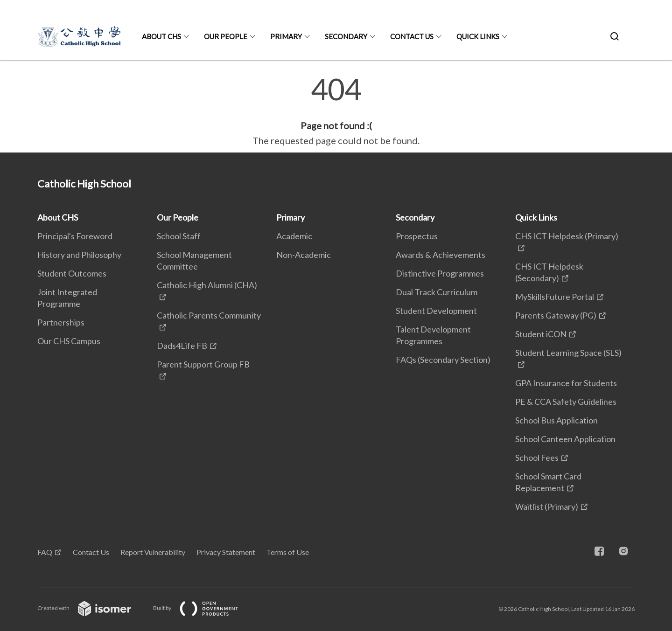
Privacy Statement (226, 552)
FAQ (45, 552)
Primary (286, 36)
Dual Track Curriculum (437, 292)
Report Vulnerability (153, 552)
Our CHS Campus (69, 341)
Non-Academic (304, 255)
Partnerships (61, 322)
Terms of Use (288, 552)
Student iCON (541, 334)
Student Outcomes (72, 273)
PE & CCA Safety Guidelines (566, 402)
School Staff (179, 236)
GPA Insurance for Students (566, 383)
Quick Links (478, 36)
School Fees (537, 458)
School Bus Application (556, 420)
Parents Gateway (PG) (556, 315)
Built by (203, 608)
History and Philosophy (79, 255)
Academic (294, 236)
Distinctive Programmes (440, 273)
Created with (92, 608)
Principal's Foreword (75, 236)
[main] (336, 111)
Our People (226, 36)
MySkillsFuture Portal (555, 297)
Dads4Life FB (182, 346)
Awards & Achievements (441, 255)
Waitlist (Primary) (547, 506)
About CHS (161, 36)
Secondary (346, 36)
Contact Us (412, 36)
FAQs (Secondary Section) (443, 360)
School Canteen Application (565, 439)
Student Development (436, 311)
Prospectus (417, 236)
